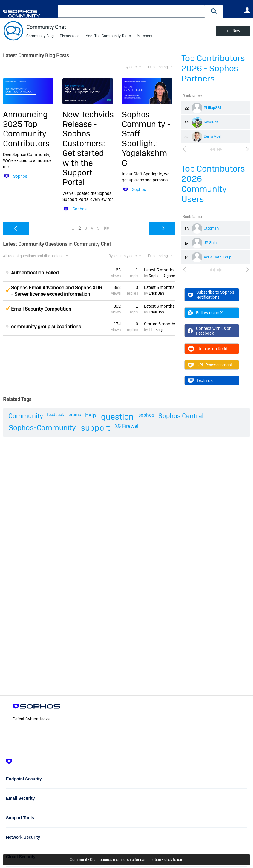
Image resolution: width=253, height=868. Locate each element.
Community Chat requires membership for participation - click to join (126, 860)
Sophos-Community (42, 428)
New (236, 31)
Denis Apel (213, 136)
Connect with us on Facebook (210, 331)
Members (144, 36)
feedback (56, 415)
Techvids (200, 380)
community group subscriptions (46, 327)
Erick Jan (156, 293)
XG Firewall (127, 426)
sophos (146, 415)
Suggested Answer (7, 290)
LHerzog (156, 330)
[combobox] (131, 11)
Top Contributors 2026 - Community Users (213, 184)
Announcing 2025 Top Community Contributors (26, 129)
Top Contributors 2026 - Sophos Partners (213, 68)
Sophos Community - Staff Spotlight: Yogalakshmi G (146, 139)
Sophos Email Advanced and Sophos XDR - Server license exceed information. (57, 291)
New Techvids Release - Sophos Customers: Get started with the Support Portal (88, 148)
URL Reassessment (210, 365)
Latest (160, 270)
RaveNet (211, 122)
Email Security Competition (41, 309)
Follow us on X (205, 313)
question (117, 417)
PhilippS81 (213, 108)
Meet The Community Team (108, 36)
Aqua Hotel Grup (217, 257)
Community (26, 416)
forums (74, 415)
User (247, 10)
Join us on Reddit (209, 349)
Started (160, 324)
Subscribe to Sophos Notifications (211, 295)
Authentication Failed (35, 273)
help (91, 415)
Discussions (70, 36)
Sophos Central (181, 416)
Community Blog (40, 36)
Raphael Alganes (163, 276)
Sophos (20, 176)
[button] (214, 11)
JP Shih (210, 243)
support (95, 428)
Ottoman (211, 228)
